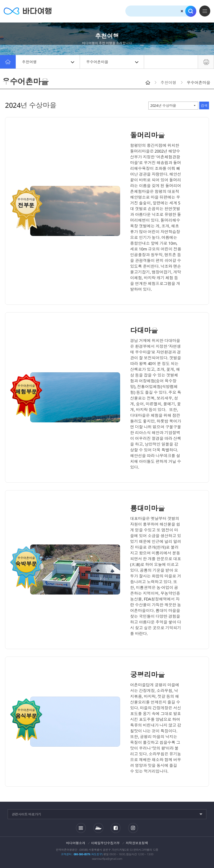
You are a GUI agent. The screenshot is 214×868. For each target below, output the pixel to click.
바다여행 (28, 11)
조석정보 (81, 828)
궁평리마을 (147, 675)
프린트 (206, 62)
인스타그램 (133, 828)
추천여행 (48, 62)
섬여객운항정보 (98, 828)
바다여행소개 (76, 843)
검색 (191, 11)
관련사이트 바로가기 (26, 814)
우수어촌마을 (112, 62)
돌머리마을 (147, 135)
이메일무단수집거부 (106, 843)
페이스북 (116, 828)
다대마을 (144, 330)
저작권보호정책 (137, 843)
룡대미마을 (147, 508)
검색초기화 (182, 11)
